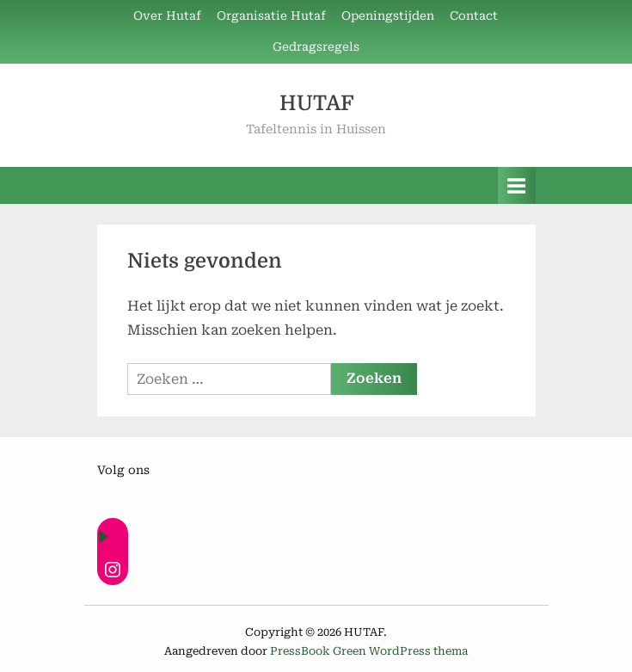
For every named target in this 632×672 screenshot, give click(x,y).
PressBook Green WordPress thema (369, 651)
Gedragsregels (316, 46)
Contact (474, 15)
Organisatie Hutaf (271, 15)
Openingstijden (388, 15)
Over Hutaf (167, 15)
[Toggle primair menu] (517, 185)
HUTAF (316, 103)
